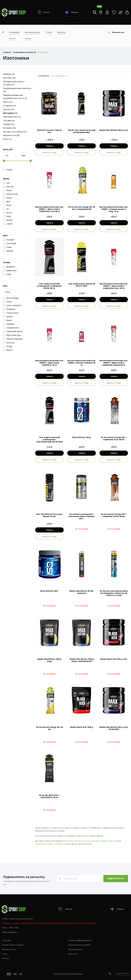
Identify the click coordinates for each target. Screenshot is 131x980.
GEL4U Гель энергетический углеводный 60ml (82, 131)
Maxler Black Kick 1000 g (82, 727)
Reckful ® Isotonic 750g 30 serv (49, 131)
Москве (78, 841)
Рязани (70, 841)
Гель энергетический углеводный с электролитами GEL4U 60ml (49, 439)
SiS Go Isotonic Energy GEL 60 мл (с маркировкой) (82, 208)
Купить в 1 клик (49, 152)
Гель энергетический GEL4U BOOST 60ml (82, 285)
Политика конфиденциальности (80, 940)
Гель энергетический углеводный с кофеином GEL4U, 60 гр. (49, 286)
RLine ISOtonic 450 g (82, 437)
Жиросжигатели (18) (12, 117)
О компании (14, 32)
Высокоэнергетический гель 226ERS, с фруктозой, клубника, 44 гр (49, 363)
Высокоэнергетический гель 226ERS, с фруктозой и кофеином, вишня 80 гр (114, 363)
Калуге (111, 841)
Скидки (28, 38)
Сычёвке (49, 844)
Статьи (49, 32)
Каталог (44, 12)
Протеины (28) (9, 78)
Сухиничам (40, 844)
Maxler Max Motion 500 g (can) (114, 130)
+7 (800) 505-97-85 (122, 974)
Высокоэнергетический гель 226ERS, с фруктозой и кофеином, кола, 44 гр (114, 286)
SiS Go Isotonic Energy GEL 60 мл (49, 728)
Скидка (8, 170)
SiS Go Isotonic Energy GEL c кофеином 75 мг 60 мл (114, 438)
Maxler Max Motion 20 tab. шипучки (82, 592)
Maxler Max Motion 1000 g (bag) (49, 660)
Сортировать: (44, 76)
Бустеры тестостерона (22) (15, 132)
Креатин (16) (9, 109)
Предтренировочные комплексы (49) (17, 90)
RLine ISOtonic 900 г (49, 591)
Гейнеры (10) (9, 124)
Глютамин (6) (9, 120)
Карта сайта (73, 954)
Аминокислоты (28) (11, 135)
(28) (10, 113)
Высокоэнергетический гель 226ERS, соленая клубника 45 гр (82, 363)
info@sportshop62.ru (10, 932)
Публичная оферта (75, 949)
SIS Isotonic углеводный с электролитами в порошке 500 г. (82, 516)
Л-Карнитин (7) (9, 106)
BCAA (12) (7, 139)
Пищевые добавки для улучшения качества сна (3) (15, 97)
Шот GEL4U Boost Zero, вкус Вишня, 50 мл (49, 515)
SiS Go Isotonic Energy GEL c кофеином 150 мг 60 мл (114, 515)
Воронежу (95, 841)
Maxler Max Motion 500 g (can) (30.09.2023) (114, 728)
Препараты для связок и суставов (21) (14, 83)
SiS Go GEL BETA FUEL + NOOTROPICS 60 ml (49, 796)
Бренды (12, 38)
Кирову (104, 841)
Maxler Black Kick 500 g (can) (114, 659)
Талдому (58, 844)
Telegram (71, 12)
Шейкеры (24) (9, 74)
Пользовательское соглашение (80, 945)
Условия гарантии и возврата (13, 945)
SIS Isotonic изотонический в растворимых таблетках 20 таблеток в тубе (114, 593)
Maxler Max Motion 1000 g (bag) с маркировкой (82, 660)
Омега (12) (8, 102)
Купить (49, 146)
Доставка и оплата (32, 32)
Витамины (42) (9, 128)
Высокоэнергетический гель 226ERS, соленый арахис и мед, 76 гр (114, 209)
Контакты (62, 32)
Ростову (86, 841)
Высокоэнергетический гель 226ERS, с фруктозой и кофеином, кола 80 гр (49, 209)
